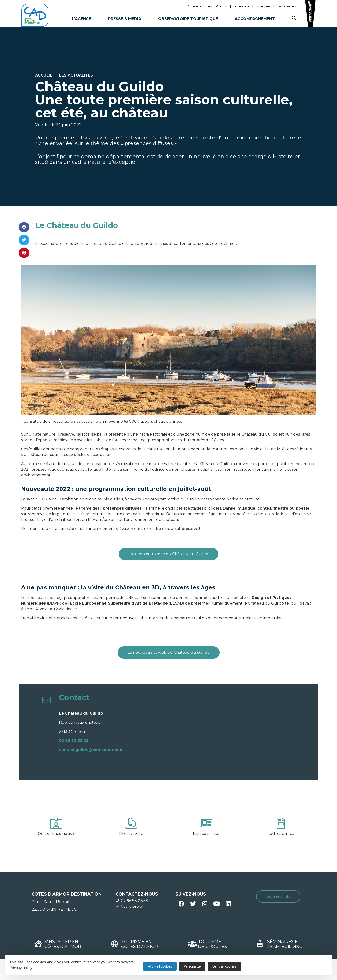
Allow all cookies (160, 966)
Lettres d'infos (281, 834)
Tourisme (242, 6)
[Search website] (294, 19)
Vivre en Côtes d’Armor (207, 6)
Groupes (263, 6)
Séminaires (286, 6)
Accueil (44, 75)
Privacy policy (21, 968)
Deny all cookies (224, 966)
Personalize (192, 966)
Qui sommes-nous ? (56, 834)
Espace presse (206, 834)
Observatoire (131, 834)
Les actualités (76, 75)
